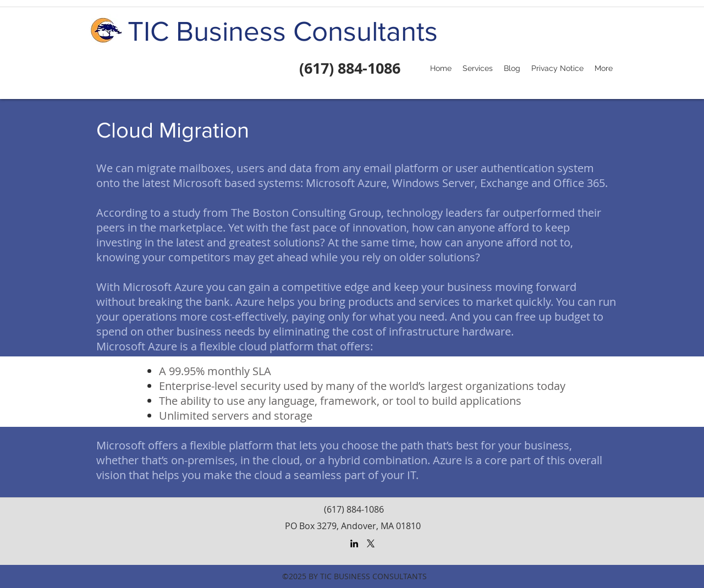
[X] (371, 543)
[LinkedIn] (354, 543)
